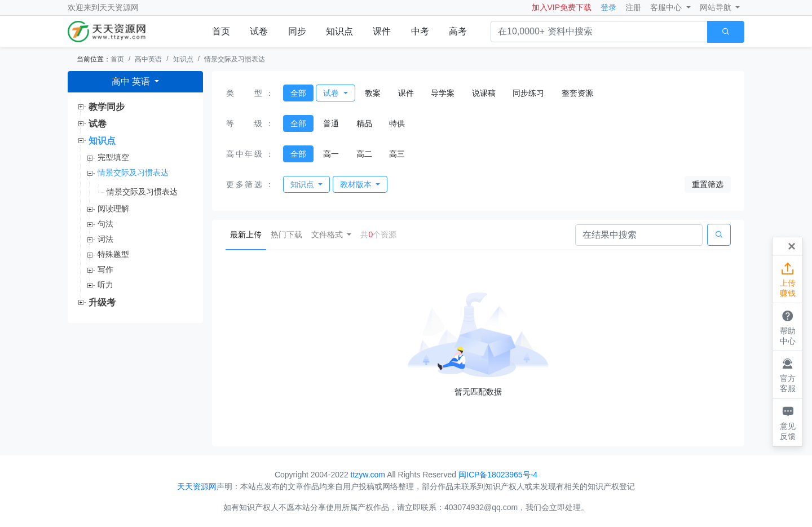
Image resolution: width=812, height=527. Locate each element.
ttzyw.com (368, 475)
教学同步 (107, 107)
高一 (331, 154)
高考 (458, 31)
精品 (364, 123)
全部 (298, 93)
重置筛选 (708, 184)
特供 (397, 123)
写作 (105, 269)
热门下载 (286, 234)
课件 (382, 31)
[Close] (792, 246)
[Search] (639, 235)
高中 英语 (132, 81)
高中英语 (148, 59)
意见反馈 (787, 422)
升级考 (102, 302)
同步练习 (528, 93)
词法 (105, 239)
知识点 (339, 31)
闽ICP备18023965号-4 (498, 475)
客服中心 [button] (667, 7)
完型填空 (113, 157)
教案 (373, 93)
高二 (364, 154)
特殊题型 (113, 254)
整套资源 (577, 93)
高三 (397, 154)
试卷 (259, 31)
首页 (221, 31)
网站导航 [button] (717, 7)
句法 (105, 224)
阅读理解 (113, 209)
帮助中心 (787, 326)
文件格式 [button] (328, 234)
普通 (331, 123)
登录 (608, 7)
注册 (633, 7)
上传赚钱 (787, 279)
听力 (105, 285)
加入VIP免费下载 (562, 7)
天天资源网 (119, 7)
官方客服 (787, 374)
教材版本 (357, 184)
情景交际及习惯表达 (235, 59)
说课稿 (484, 93)
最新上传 (248, 234)
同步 (297, 31)
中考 (420, 31)
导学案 (443, 93)
